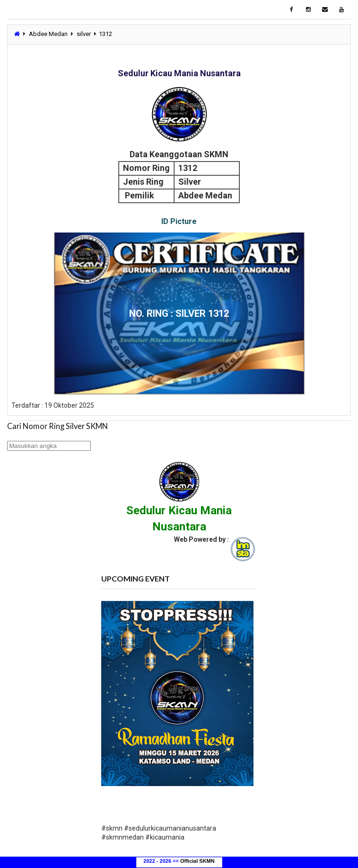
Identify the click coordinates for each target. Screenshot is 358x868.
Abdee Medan (48, 34)
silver (84, 34)
